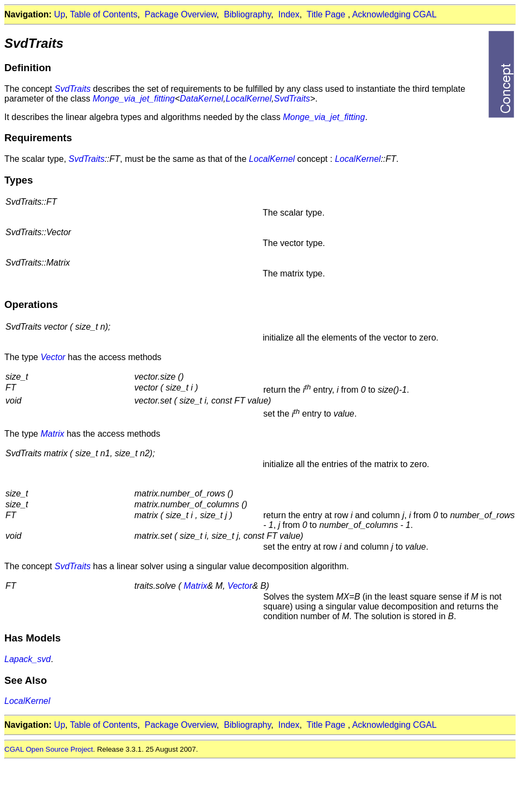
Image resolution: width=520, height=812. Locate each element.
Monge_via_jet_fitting (134, 99)
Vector (53, 357)
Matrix (53, 434)
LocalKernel (249, 99)
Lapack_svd (27, 659)
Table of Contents (104, 14)
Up (60, 14)
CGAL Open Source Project (49, 749)
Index (289, 14)
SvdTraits (73, 89)
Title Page (326, 14)
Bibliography (247, 14)
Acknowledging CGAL (395, 14)
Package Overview (181, 14)
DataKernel (201, 99)
